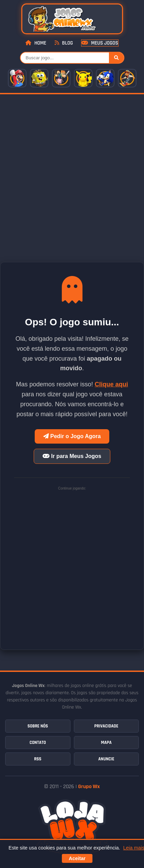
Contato (38, 743)
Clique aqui (112, 384)
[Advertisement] (72, 170)
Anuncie (106, 759)
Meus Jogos (100, 43)
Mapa (106, 743)
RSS (38, 759)
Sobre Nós (38, 726)
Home (36, 43)
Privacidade (106, 726)
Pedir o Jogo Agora (72, 436)
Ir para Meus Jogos (72, 456)
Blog (64, 43)
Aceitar (77, 858)
